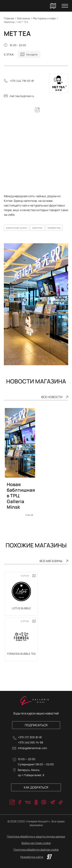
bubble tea (54, 228)
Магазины (24, 18)
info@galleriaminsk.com (32, 748)
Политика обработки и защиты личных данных (36, 836)
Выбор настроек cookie (36, 843)
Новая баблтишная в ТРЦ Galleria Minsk (20, 496)
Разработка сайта (36, 857)
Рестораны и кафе (44, 18)
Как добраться (36, 787)
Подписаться (36, 725)
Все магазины (51, 561)
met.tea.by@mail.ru (22, 96)
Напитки (9, 22)
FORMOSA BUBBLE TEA (21, 654)
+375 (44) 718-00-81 (22, 81)
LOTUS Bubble (21, 608)
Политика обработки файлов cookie (36, 850)
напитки (37, 228)
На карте (32, 54)
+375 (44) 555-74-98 (30, 742)
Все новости (52, 397)
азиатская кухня (16, 228)
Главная (9, 18)
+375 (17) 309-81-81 (30, 737)
